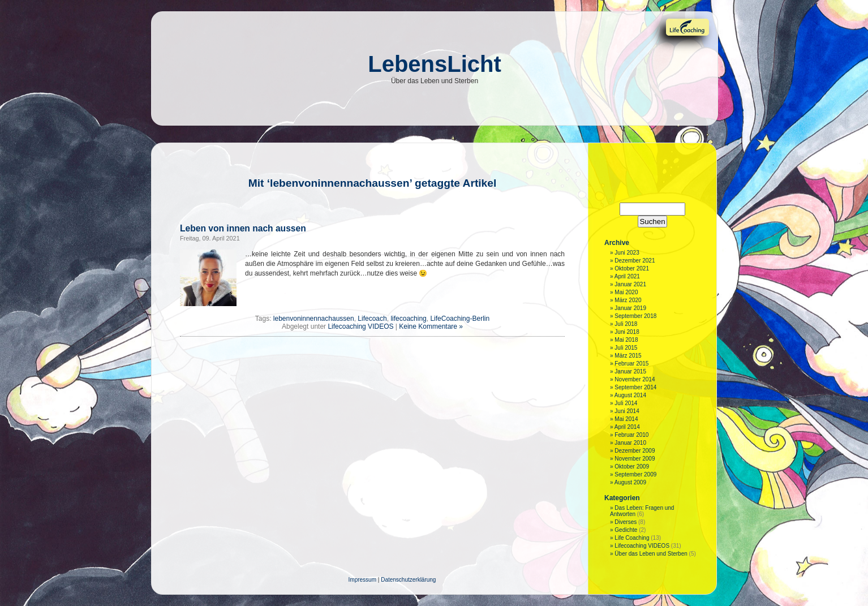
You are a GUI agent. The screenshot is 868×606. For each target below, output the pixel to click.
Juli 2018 (626, 324)
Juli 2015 (626, 348)
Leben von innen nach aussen (243, 228)
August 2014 (630, 395)
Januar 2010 (630, 443)
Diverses (626, 522)
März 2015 (628, 356)
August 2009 (630, 482)
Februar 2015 (631, 364)
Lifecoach (372, 319)
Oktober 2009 (632, 467)
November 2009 (635, 459)
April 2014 (627, 427)
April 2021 (627, 276)
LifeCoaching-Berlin (460, 319)
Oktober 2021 (632, 268)
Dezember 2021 (635, 261)
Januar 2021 (630, 284)
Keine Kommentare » (431, 326)
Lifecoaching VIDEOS (360, 326)
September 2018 (635, 316)
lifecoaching (408, 319)
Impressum (362, 580)
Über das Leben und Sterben (651, 554)
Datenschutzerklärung (408, 580)
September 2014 (635, 387)
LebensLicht (435, 64)
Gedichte (626, 530)
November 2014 (635, 379)
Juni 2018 (627, 332)
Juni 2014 (627, 411)
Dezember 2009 (635, 451)
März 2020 (628, 300)
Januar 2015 (630, 371)
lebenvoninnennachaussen (314, 319)
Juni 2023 (627, 253)
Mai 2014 (626, 419)
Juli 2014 (626, 403)
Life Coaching (632, 538)
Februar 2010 (631, 435)
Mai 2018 (626, 340)
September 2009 (635, 474)
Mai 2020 (626, 292)
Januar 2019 (630, 308)
